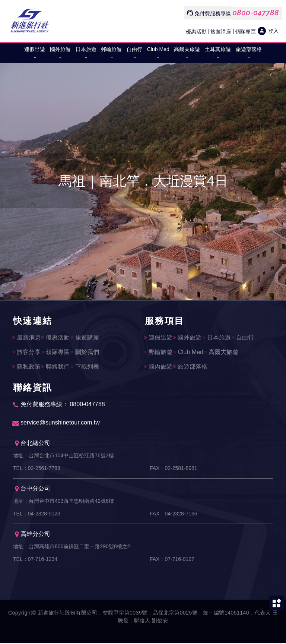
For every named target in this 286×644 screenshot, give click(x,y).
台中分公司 (33, 490)
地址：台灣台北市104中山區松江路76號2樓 (63, 457)
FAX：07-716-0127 (172, 560)
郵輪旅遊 (111, 55)
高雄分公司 (33, 535)
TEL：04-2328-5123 (37, 515)
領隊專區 (245, 31)
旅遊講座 (221, 31)
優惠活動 (196, 31)
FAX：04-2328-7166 (174, 515)
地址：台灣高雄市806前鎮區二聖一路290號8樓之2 (71, 547)
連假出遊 (35, 55)
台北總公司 (33, 444)
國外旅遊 (60, 55)
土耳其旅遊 (218, 55)
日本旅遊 (86, 55)
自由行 (134, 55)
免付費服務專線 (213, 13)
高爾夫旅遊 (187, 55)
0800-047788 (256, 13)
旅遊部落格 (249, 55)
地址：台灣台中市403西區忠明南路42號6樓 (63, 502)
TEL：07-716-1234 (35, 560)
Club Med (158, 55)
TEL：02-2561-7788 (37, 469)
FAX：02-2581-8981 (174, 469)
